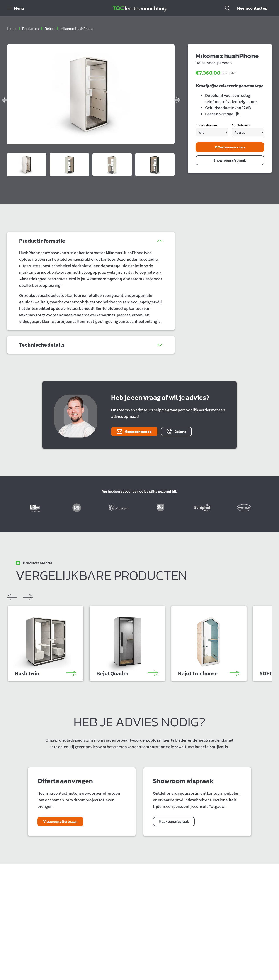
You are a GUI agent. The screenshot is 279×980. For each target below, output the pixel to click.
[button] (228, 8)
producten (31, 29)
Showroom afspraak (230, 160)
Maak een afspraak (174, 821)
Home (12, 29)
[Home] (139, 8)
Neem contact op (252, 8)
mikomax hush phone (77, 29)
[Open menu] (16, 8)
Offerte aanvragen (230, 147)
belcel (50, 29)
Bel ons (176, 432)
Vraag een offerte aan (60, 821)
